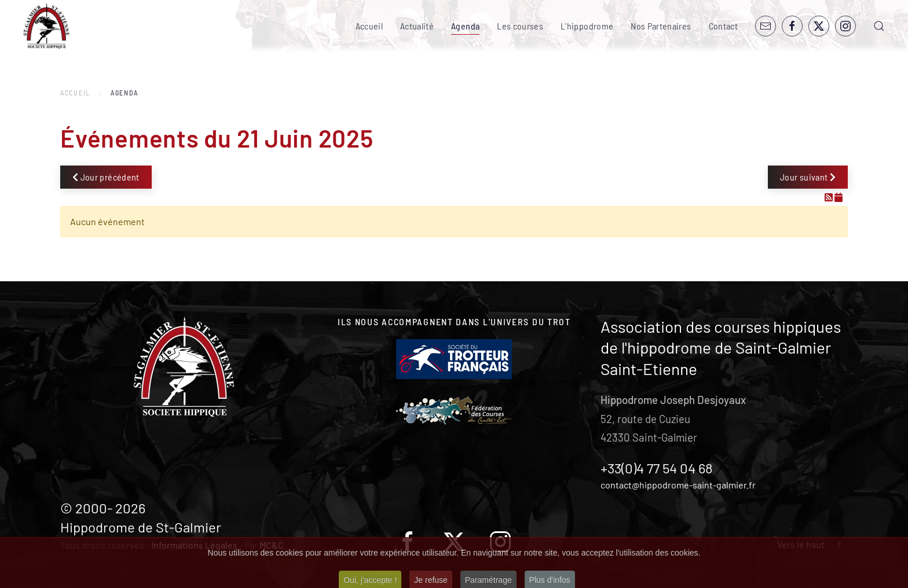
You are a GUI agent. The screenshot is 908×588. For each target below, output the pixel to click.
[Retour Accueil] (46, 26)
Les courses (520, 26)
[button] (879, 26)
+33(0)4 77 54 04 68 (657, 468)
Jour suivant (808, 177)
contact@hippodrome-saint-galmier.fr (678, 485)
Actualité (417, 26)
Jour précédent (106, 177)
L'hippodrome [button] (587, 26)
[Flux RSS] (830, 197)
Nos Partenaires (661, 26)
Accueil (369, 26)
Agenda (465, 26)
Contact (723, 26)
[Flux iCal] (839, 197)
